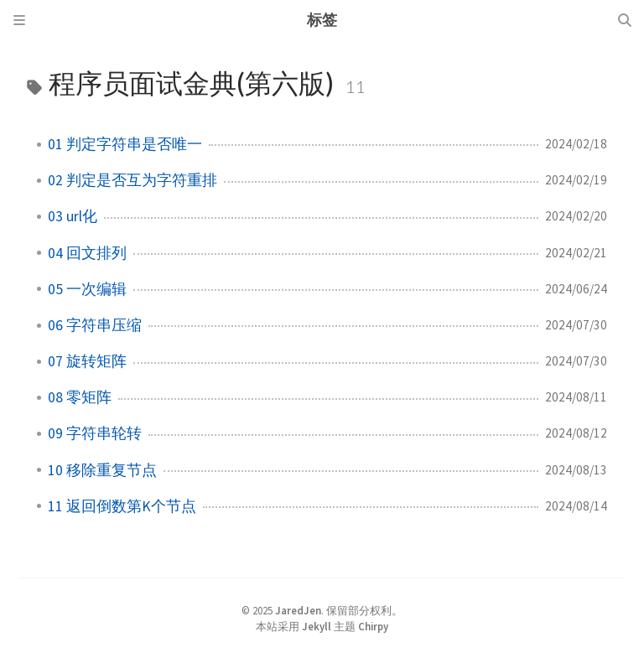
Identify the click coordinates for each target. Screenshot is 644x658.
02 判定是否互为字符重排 (132, 180)
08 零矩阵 (80, 397)
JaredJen (298, 610)
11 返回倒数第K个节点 (122, 506)
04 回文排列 (87, 253)
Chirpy (373, 626)
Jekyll (317, 626)
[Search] (625, 20)
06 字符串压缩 (95, 325)
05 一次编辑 (87, 289)
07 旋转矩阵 (87, 361)
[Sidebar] (19, 20)
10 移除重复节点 (102, 470)
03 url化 (73, 216)
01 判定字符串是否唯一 (125, 144)
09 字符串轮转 (95, 433)
